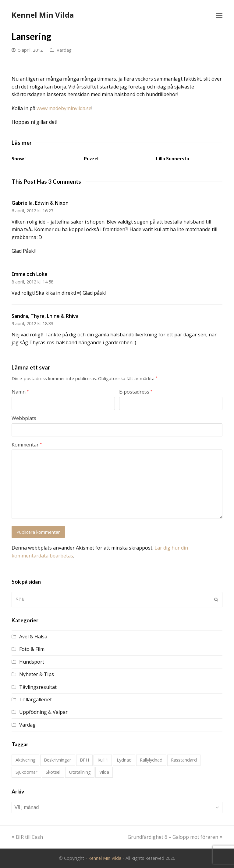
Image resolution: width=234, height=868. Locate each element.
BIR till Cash (27, 837)
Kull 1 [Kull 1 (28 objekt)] (103, 760)
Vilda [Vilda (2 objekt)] (104, 772)
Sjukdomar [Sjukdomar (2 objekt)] (27, 772)
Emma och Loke (30, 274)
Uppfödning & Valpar (43, 712)
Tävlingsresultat (38, 687)
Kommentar (27, 445)
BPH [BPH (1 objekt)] (84, 760)
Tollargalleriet (35, 700)
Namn (20, 392)
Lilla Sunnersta (173, 158)
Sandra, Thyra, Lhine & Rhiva (45, 316)
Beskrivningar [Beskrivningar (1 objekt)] (58, 760)
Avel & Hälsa (33, 637)
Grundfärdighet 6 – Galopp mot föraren (175, 837)
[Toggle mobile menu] (219, 15)
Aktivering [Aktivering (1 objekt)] (26, 760)
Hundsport (32, 662)
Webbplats (24, 418)
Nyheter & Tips (37, 674)
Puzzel (91, 158)
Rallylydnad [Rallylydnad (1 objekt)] (151, 760)
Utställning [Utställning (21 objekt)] (80, 772)
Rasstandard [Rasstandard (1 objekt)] (184, 760)
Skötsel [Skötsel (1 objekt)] (53, 772)
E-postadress (136, 392)
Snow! (19, 158)
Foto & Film (32, 649)
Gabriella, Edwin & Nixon (40, 203)
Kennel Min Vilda (43, 15)
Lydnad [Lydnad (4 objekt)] (124, 760)
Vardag (64, 50)
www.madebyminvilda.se (64, 108)
